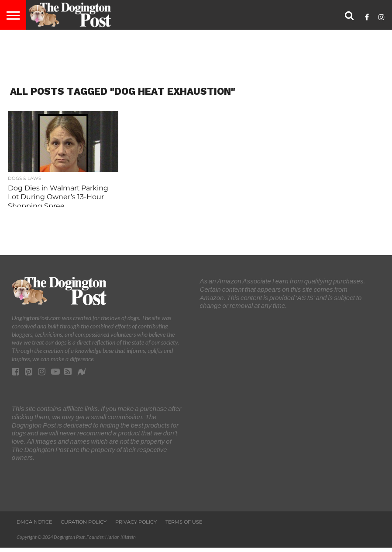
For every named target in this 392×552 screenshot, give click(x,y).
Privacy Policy (136, 522)
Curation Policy (84, 522)
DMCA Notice (34, 522)
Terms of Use (184, 522)
